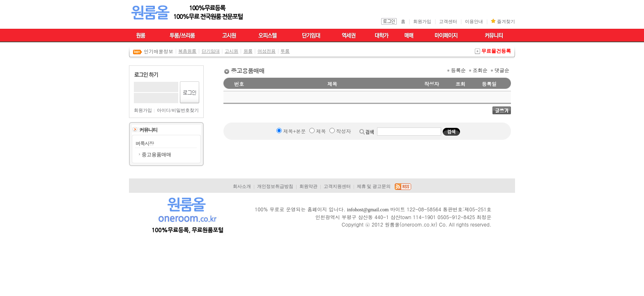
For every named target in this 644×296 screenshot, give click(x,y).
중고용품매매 (156, 155)
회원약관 (308, 186)
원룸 (248, 51)
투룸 (285, 51)
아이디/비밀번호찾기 (178, 110)
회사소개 (242, 186)
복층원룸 (187, 51)
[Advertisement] (542, 166)
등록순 (458, 70)
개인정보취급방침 (275, 186)
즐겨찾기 (506, 22)
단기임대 (211, 51)
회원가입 (422, 22)
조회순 (480, 70)
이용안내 (474, 22)
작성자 (343, 131)
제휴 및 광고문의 (374, 186)
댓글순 (502, 70)
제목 (321, 131)
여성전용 (267, 51)
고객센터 (448, 22)
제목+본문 (294, 131)
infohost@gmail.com (368, 210)
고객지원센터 (337, 186)
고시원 (231, 51)
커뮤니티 (148, 130)
